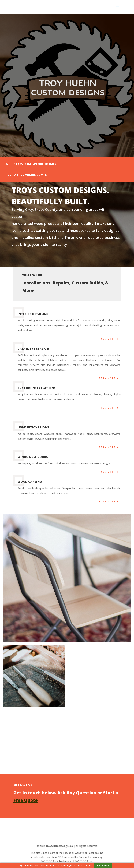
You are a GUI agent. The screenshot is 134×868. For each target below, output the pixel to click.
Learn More (107, 339)
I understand (103, 865)
